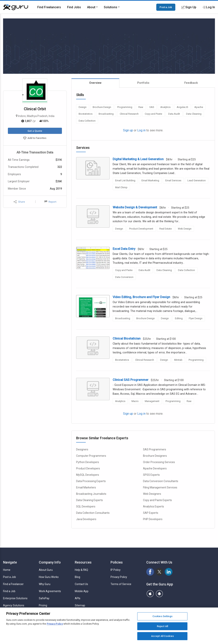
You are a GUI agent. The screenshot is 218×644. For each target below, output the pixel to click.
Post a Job (166, 7)
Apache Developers (155, 468)
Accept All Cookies (162, 636)
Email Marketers (86, 487)
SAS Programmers (155, 449)
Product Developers (88, 468)
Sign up (128, 130)
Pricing (43, 605)
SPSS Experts (151, 475)
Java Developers (86, 519)
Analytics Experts (154, 506)
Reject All (162, 626)
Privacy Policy (119, 577)
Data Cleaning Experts (89, 500)
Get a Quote (35, 131)
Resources (83, 562)
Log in (141, 130)
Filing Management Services (160, 487)
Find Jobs (74, 7)
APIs (78, 598)
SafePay (44, 598)
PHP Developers (153, 519)
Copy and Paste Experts (157, 500)
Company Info (50, 562)
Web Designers (152, 494)
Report (50, 202)
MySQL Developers (88, 475)
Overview (95, 83)
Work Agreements (50, 591)
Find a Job (9, 591)
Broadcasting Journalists (91, 494)
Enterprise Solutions (15, 598)
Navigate (10, 562)
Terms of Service (121, 584)
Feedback (191, 83)
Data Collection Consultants (93, 513)
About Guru (46, 570)
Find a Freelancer (13, 584)
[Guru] (16, 7)
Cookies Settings (162, 616)
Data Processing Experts (91, 481)
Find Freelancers (49, 7)
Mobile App (82, 591)
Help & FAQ (81, 570)
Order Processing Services (159, 462)
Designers (82, 449)
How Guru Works (49, 577)
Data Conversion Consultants (161, 481)
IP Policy (116, 570)
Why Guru (45, 584)
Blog (77, 577)
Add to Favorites (35, 138)
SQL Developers (86, 506)
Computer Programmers (91, 456)
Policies (117, 562)
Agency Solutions (14, 605)
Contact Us (81, 584)
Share (19, 202)
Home (7, 570)
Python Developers (88, 462)
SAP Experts (151, 513)
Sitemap (80, 605)
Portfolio (143, 83)
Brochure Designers (155, 456)
